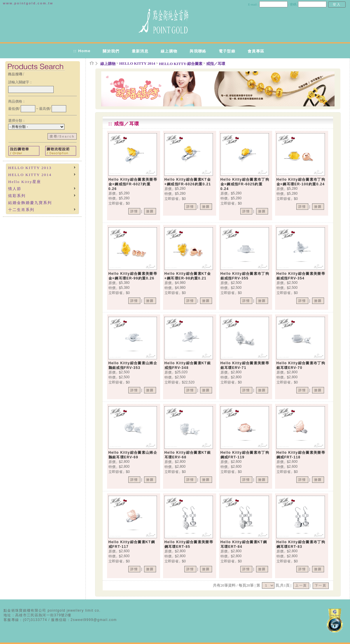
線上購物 (169, 51)
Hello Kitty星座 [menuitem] (24, 182)
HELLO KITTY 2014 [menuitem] (42, 174)
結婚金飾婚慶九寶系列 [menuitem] (30, 203)
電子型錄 (227, 51)
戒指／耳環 (216, 64)
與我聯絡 (198, 51)
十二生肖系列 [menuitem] (42, 209)
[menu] (42, 189)
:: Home (82, 51)
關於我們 (111, 51)
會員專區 (256, 51)
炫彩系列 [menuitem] (42, 195)
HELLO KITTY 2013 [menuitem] (42, 167)
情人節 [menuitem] (42, 188)
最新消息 (140, 51)
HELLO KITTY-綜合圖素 (181, 64)
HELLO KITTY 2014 (137, 63)
